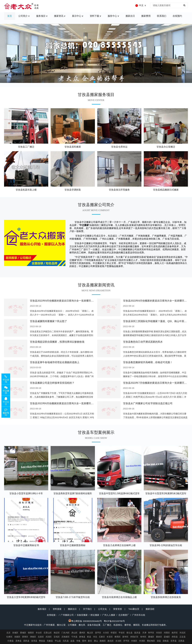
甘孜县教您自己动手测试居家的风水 (143, 342)
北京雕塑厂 (124, 615)
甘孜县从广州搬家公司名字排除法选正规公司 (148, 403)
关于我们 (87, 609)
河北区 (183, 633)
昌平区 (98, 633)
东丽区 (17, 637)
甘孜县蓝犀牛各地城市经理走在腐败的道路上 (55, 362)
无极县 (50, 641)
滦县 (159, 641)
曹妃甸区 (151, 641)
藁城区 (151, 637)
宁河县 (74, 637)
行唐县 (11, 641)
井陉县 (175, 637)
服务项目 (42, 609)
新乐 (90, 641)
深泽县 (34, 641)
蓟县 (89, 637)
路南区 (103, 641)
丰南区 (134, 641)
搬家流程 (150, 609)
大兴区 (106, 633)
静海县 (82, 637)
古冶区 (118, 641)
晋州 (84, 641)
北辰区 (41, 637)
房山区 (74, 633)
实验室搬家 (82, 615)
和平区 (151, 633)
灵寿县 (18, 641)
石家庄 (102, 637)
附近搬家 (95, 615)
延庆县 (137, 633)
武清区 (49, 637)
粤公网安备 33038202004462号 (85, 621)
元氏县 (66, 641)
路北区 (111, 641)
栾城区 (167, 637)
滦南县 (166, 641)
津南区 (33, 637)
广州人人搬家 (109, 615)
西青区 (25, 637)
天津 (144, 633)
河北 (95, 637)
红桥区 (9, 637)
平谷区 (122, 633)
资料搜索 (57, 609)
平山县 (58, 641)
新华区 (125, 637)
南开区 (175, 633)
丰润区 (142, 641)
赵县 (73, 641)
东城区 (15, 633)
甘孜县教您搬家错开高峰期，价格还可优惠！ (148, 362)
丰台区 (39, 633)
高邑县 (26, 641)
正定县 (183, 637)
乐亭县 (174, 641)
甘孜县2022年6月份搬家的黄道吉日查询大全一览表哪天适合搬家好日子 (69, 403)
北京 (8, 633)
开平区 (126, 641)
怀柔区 (114, 633)
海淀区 (57, 633)
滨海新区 (66, 637)
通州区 (82, 633)
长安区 (110, 637)
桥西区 (118, 637)
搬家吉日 (72, 609)
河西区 (167, 633)
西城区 (23, 633)
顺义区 (90, 633)
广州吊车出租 (139, 615)
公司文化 (102, 609)
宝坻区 (57, 637)
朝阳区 (31, 633)
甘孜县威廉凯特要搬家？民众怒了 (48, 321)
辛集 (78, 641)
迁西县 (181, 641)
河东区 (159, 633)
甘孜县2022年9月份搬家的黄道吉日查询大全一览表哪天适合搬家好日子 (69, 301)
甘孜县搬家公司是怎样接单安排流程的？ (52, 383)
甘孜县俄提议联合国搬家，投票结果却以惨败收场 (57, 342)
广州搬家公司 (67, 615)
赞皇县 (42, 641)
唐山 (96, 641)
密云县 (130, 633)
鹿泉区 (159, 637)
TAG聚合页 (134, 609)
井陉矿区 (134, 637)
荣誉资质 (118, 609)
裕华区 (143, 637)
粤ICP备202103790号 (114, 621)
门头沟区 (66, 633)
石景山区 (48, 633)
